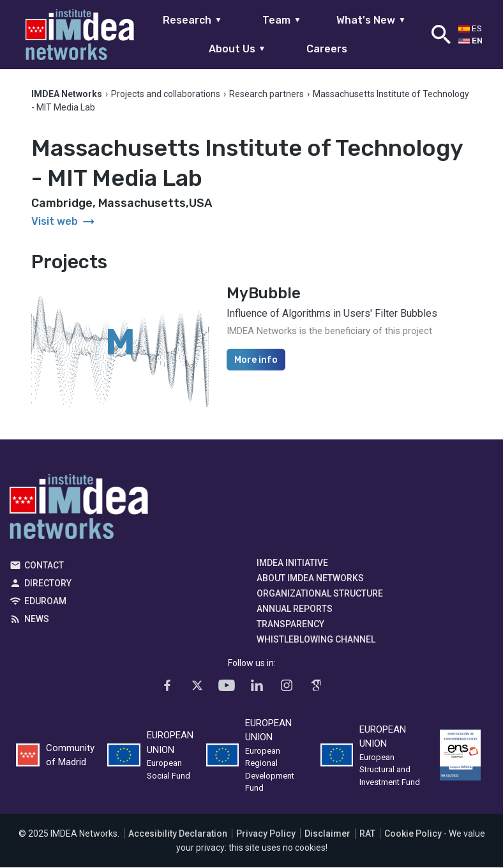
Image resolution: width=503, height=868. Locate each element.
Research (192, 20)
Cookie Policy (413, 834)
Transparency (290, 625)
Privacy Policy (266, 834)
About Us (237, 49)
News (37, 620)
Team (282, 20)
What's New (371, 20)
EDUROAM (45, 602)
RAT (367, 834)
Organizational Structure (320, 594)
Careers (327, 49)
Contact (44, 566)
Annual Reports (295, 609)
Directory (48, 584)
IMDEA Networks (79, 510)
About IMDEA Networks (310, 579)
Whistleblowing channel (316, 640)
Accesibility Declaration (178, 834)
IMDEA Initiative (292, 563)
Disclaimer (327, 834)
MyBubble (264, 294)
